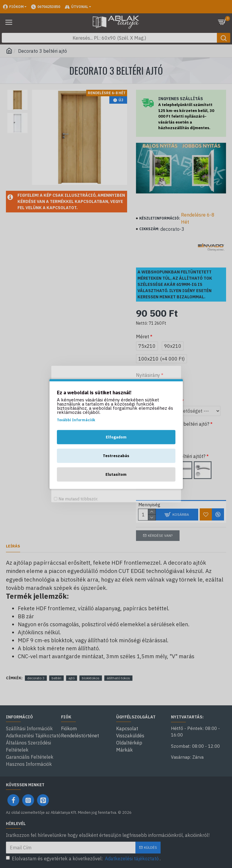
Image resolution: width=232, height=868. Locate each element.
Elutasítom (116, 474)
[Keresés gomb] (224, 38)
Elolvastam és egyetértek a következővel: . (83, 859)
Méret (143, 337)
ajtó (72, 678)
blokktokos (91, 678)
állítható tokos (118, 678)
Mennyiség (147, 505)
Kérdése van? (160, 535)
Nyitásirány (148, 375)
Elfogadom (116, 437)
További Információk (76, 420)
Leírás (13, 546)
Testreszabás (116, 456)
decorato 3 (36, 678)
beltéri (56, 678)
